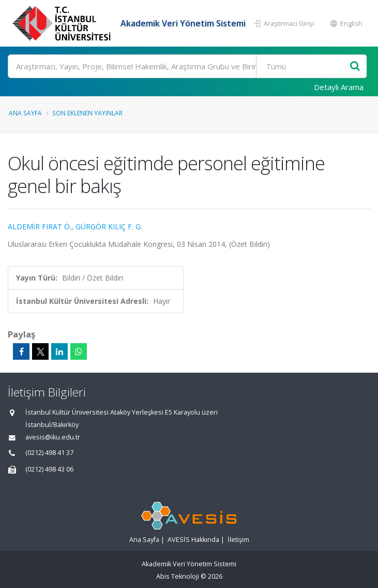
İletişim (238, 540)
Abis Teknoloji (178, 576)
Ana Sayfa (25, 113)
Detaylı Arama (339, 87)
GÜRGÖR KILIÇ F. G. (109, 226)
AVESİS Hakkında (193, 540)
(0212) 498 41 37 (49, 453)
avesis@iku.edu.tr (53, 437)
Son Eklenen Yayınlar (87, 113)
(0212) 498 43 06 (49, 469)
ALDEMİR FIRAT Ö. (40, 226)
